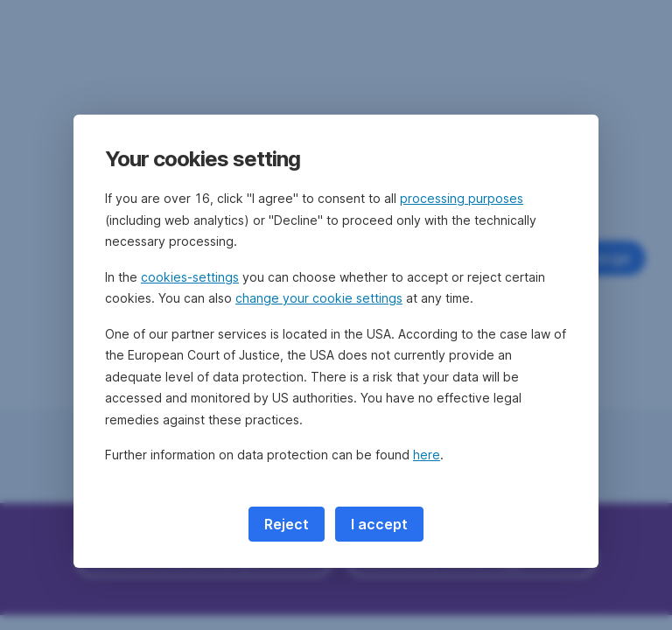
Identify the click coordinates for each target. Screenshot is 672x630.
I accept (379, 524)
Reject (287, 524)
